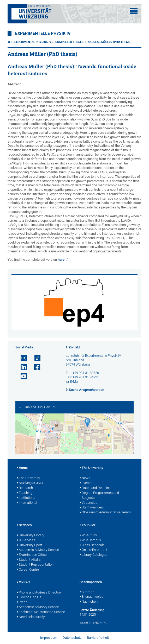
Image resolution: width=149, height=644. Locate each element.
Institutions (26, 498)
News (85, 478)
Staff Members (92, 508)
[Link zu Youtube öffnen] (22, 376)
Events (86, 483)
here (61, 260)
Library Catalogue (93, 555)
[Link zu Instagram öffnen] (22, 358)
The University (28, 478)
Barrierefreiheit (98, 638)
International (27, 503)
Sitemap (87, 592)
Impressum (49, 638)
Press (22, 602)
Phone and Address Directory (39, 593)
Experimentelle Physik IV (43, 34)
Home (22, 468)
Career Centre (28, 570)
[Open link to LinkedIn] (22, 367)
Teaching (25, 493)
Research (25, 488)
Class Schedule (92, 545)
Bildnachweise (91, 597)
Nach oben (89, 602)
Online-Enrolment (93, 550)
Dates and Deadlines (96, 488)
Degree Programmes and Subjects (99, 496)
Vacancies (88, 503)
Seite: (84, 623)
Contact (23, 583)
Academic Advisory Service (38, 550)
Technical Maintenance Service (41, 612)
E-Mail (75, 382)
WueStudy (88, 535)
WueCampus (90, 540)
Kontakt (74, 347)
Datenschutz (72, 638)
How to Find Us (29, 597)
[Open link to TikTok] (35, 358)
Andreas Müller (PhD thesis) (110, 42)
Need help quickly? (31, 617)
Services (24, 525)
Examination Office (32, 555)
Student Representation (35, 565)
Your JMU (88, 525)
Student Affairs (29, 560)
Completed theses (69, 42)
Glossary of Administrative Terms (105, 513)
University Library (30, 535)
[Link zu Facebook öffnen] (35, 367)
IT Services (26, 540)
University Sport (29, 545)
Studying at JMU (30, 483)
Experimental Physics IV (33, 42)
